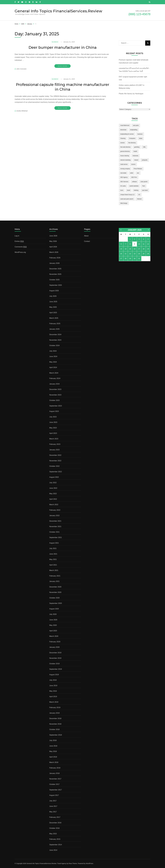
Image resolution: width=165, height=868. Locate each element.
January (30, 24)
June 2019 (53, 686)
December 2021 (55, 521)
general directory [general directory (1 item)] (125, 151)
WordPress (90, 863)
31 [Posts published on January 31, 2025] (139, 259)
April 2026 (53, 247)
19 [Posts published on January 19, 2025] (148, 249)
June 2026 (53, 236)
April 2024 (53, 367)
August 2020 (54, 609)
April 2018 (53, 757)
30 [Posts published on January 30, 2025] (135, 259)
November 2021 (55, 527)
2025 (23, 24)
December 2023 (55, 389)
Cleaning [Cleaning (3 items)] (123, 138)
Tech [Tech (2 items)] (144, 186)
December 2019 (55, 653)
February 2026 (55, 258)
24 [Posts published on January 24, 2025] (139, 254)
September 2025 (56, 285)
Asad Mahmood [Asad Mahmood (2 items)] (125, 125)
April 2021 (53, 565)
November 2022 (55, 461)
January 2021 (54, 581)
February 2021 (55, 576)
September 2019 (56, 669)
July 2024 (53, 351)
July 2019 (53, 680)
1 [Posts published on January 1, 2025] (130, 239)
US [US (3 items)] (139, 195)
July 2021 (53, 548)
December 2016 (55, 823)
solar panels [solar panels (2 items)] (144, 182)
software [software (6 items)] (134, 182)
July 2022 (53, 483)
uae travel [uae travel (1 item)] (145, 190)
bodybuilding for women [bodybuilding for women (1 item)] (127, 134)
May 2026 (53, 241)
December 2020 (55, 587)
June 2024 (53, 356)
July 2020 (53, 614)
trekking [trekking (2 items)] (136, 190)
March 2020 (54, 636)
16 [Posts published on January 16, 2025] (135, 249)
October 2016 (54, 828)
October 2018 (54, 729)
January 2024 (54, 384)
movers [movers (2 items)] (133, 164)
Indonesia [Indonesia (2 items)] (135, 156)
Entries (19, 241)
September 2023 (56, 406)
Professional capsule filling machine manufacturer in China (63, 87)
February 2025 (55, 324)
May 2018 (53, 751)
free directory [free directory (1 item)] (132, 143)
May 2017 (53, 812)
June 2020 (53, 620)
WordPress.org (20, 252)
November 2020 (55, 592)
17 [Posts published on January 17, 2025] (139, 249)
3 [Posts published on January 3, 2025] (139, 239)
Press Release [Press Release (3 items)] (138, 169)
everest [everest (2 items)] (122, 143)
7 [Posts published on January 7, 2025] (126, 244)
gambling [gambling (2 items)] (137, 147)
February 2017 (55, 817)
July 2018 (53, 740)
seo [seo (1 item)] (138, 173)
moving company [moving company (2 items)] (125, 169)
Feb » (148, 230)
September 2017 (56, 790)
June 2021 (53, 554)
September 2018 (56, 735)
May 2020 (53, 625)
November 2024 (55, 340)
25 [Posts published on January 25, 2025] (144, 254)
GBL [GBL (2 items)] (144, 147)
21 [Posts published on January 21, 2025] (126, 254)
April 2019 (53, 697)
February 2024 (55, 378)
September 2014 (56, 845)
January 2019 (54, 713)
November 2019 (55, 658)
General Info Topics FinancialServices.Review (58, 11)
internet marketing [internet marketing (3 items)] (125, 160)
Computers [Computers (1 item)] (132, 138)
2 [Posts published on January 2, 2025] (135, 239)
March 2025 (54, 318)
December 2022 (55, 455)
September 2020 (56, 603)
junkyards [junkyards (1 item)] (145, 160)
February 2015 (55, 839)
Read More (63, 66)
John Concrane (21, 69)
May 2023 (53, 428)
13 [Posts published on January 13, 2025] (121, 249)
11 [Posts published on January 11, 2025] (144, 244)
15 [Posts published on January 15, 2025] (130, 249)
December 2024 (55, 335)
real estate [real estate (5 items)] (123, 173)
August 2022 (54, 477)
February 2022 (55, 510)
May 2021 (53, 559)
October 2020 (54, 598)
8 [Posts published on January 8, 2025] (130, 244)
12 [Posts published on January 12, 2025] (148, 244)
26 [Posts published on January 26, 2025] (148, 254)
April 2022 (53, 499)
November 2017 (55, 779)
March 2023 (54, 439)
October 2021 (54, 532)
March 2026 (54, 252)
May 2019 (53, 691)
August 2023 (54, 411)
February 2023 (55, 444)
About (86, 236)
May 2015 (53, 834)
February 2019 (55, 708)
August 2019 (54, 675)
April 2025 (53, 313)
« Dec (121, 230)
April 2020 (53, 631)
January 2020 (54, 647)
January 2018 (54, 773)
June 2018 (53, 746)
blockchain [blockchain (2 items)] (123, 130)
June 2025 (53, 302)
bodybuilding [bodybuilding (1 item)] (134, 130)
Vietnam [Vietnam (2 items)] (139, 199)
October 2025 (54, 280)
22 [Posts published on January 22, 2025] (130, 254)
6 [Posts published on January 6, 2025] (121, 244)
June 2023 (53, 422)
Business (55, 42)
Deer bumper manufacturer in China (63, 47)
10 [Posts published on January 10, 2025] (139, 244)
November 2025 (55, 274)
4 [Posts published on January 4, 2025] (144, 239)
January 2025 (54, 329)
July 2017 (53, 801)
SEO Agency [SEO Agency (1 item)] (124, 177)
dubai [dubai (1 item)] (141, 138)
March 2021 (54, 570)
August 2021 (54, 543)
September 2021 (56, 537)
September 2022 (56, 472)
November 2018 (55, 724)
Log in (17, 236)
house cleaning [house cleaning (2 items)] (125, 156)
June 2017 (53, 806)
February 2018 (55, 768)
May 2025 (53, 307)
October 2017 (54, 784)
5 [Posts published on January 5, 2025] (148, 239)
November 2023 (55, 395)
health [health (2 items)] (135, 151)
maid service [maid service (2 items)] (124, 164)
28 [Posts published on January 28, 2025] (126, 259)
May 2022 (53, 494)
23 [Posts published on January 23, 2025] (135, 254)
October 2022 (54, 466)
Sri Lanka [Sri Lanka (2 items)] (123, 186)
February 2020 (55, 642)
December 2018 (55, 718)
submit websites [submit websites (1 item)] (134, 186)
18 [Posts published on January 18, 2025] (144, 249)
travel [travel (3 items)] (129, 190)
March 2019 (54, 702)
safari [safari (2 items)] (132, 173)
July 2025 (53, 296)
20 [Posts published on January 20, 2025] (121, 254)
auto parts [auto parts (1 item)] (136, 125)
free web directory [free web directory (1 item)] (125, 147)
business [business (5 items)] (140, 134)
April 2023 (53, 433)
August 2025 (54, 291)
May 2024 (53, 362)
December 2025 (55, 269)
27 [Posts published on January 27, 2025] (121, 259)
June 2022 (53, 488)
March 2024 (54, 373)
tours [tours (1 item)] (122, 190)
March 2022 (54, 505)
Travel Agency (62, 863)
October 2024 (54, 346)
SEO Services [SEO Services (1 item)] (124, 182)
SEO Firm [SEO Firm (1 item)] (134, 177)
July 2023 (53, 417)
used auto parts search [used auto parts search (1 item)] (127, 199)
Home (16, 24)
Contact (87, 241)
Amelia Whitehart (22, 111)
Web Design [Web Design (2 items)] (124, 203)
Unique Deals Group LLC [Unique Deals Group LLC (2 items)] (127, 195)
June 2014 (53, 850)
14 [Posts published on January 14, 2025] (126, 249)
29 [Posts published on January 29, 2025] (130, 259)
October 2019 (54, 664)
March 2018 (54, 762)
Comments (21, 247)
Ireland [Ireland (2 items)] (136, 160)
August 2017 (54, 795)
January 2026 (54, 263)
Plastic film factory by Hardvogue (131, 94)
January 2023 (54, 450)
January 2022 (54, 516)
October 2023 (54, 400)
